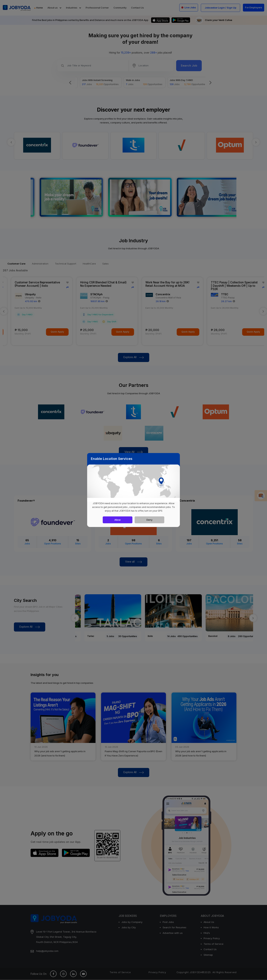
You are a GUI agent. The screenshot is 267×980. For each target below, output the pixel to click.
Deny (149, 520)
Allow (118, 520)
